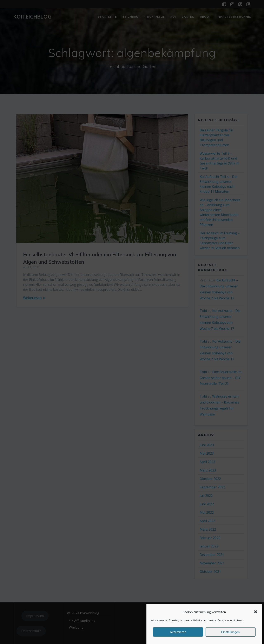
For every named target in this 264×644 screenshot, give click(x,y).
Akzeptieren (178, 632)
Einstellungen (230, 632)
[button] (256, 612)
